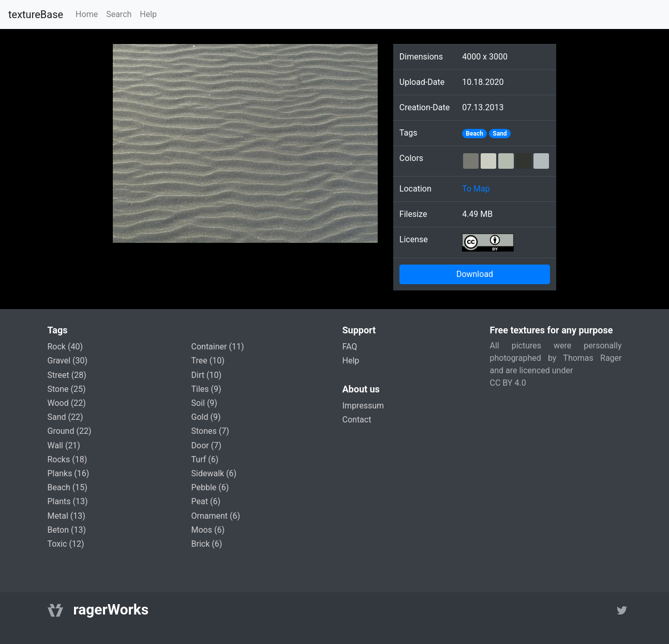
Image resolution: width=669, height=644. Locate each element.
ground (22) (70, 431)
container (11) (218, 347)
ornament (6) (216, 516)
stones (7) (210, 431)
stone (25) (67, 389)
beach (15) (68, 487)
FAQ (350, 347)
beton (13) (67, 530)
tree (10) (208, 361)
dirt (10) (206, 375)
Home (87, 14)
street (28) (67, 375)
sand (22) (65, 417)
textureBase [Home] (36, 14)
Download (475, 274)
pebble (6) (210, 487)
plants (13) (68, 501)
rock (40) (65, 347)
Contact (357, 420)
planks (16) (69, 473)
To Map (476, 189)
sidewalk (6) (214, 473)
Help (148, 14)
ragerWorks (111, 610)
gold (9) (206, 417)
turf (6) (205, 459)
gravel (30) (68, 361)
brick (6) (207, 544)
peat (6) (206, 501)
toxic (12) (66, 544)
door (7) (206, 445)
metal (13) (66, 516)
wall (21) (64, 445)
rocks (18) (68, 459)
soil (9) (204, 403)
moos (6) (208, 530)
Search (119, 14)
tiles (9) (206, 389)
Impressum (363, 406)
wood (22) (67, 403)
